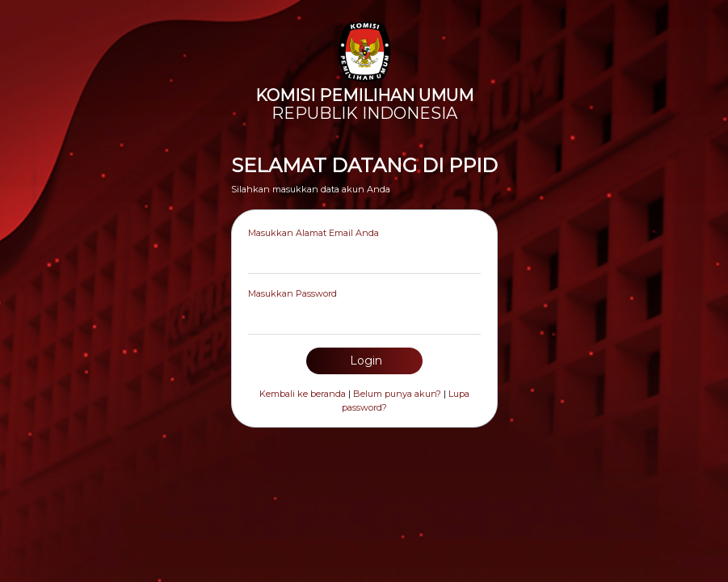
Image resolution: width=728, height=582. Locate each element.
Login (364, 361)
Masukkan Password (292, 293)
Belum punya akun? (397, 394)
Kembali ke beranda (303, 394)
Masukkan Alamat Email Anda (314, 233)
